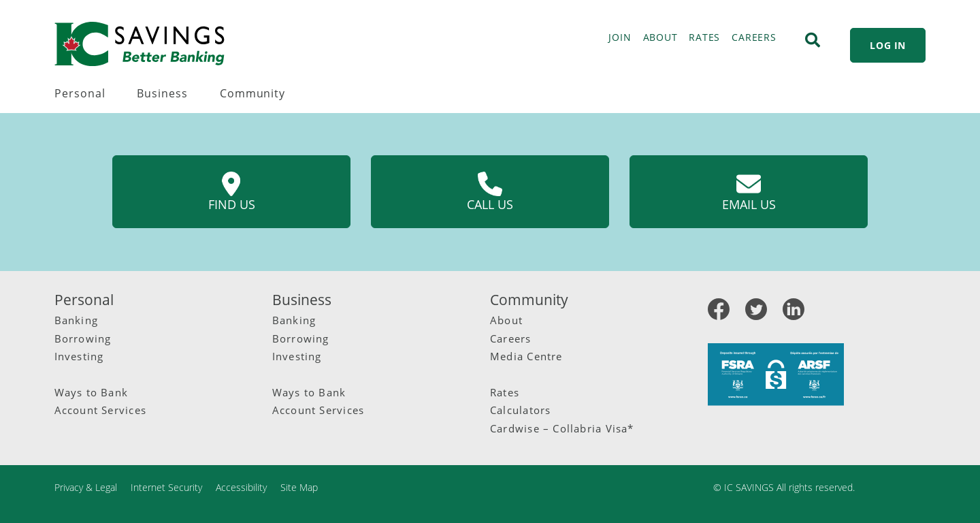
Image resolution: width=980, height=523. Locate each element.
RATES (704, 37)
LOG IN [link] (888, 45)
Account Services (100, 410)
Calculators (520, 410)
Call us (490, 192)
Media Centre (526, 356)
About (506, 320)
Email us (749, 192)
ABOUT (660, 37)
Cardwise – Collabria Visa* (562, 428)
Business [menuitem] (162, 93)
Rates (505, 392)
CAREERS (754, 37)
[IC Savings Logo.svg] (140, 44)
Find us (232, 192)
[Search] (813, 40)
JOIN (620, 37)
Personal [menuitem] (80, 93)
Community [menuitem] (252, 93)
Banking (77, 320)
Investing (79, 356)
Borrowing (83, 338)
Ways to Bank (92, 392)
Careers (511, 338)
